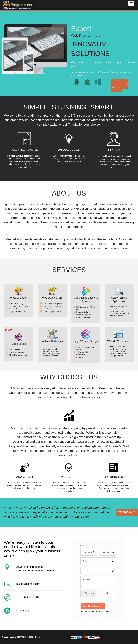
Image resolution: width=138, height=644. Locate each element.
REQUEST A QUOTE (119, 86)
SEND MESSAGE (93, 606)
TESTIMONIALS (127, 512)
